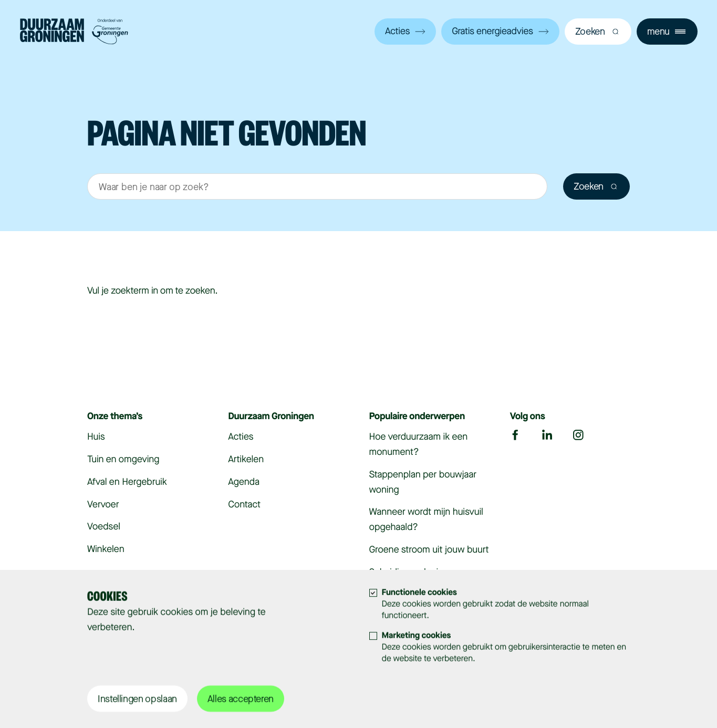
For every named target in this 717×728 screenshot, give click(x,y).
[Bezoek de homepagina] (74, 33)
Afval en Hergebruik (127, 482)
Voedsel (104, 527)
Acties (405, 32)
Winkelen (106, 549)
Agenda (244, 482)
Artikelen (246, 460)
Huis (96, 437)
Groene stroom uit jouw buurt (429, 550)
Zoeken (596, 186)
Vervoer (103, 505)
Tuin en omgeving (123, 460)
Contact (244, 505)
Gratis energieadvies (500, 32)
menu (667, 32)
